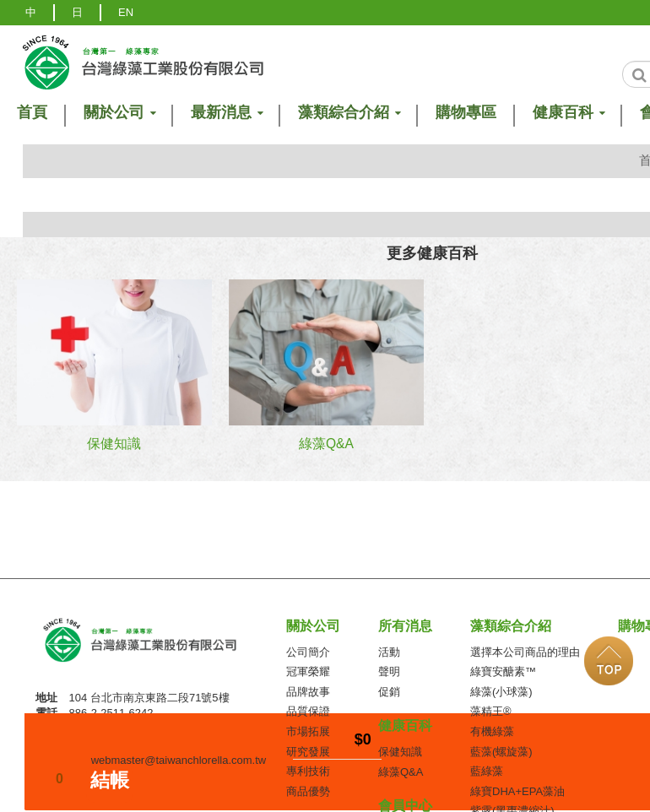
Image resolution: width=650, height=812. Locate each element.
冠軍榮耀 (308, 671)
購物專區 (466, 113)
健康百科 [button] (568, 113)
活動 (389, 652)
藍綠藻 (487, 771)
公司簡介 (308, 652)
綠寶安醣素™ (503, 671)
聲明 (389, 671)
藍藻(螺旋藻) (501, 752)
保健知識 (400, 752)
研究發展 (308, 752)
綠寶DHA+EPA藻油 (517, 791)
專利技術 (308, 771)
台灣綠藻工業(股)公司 (154, 645)
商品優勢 (308, 791)
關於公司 (313, 626)
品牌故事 (308, 692)
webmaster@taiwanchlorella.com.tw (179, 760)
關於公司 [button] (119, 113)
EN (126, 12)
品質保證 (308, 711)
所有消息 (405, 626)
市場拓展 (308, 731)
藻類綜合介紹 (511, 626)
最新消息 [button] (226, 113)
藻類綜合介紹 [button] (349, 113)
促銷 (389, 692)
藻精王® (491, 711)
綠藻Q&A (401, 772)
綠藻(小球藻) (501, 692)
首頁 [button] (32, 113)
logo (142, 62)
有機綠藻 (492, 731)
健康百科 (405, 725)
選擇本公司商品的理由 (525, 652)
